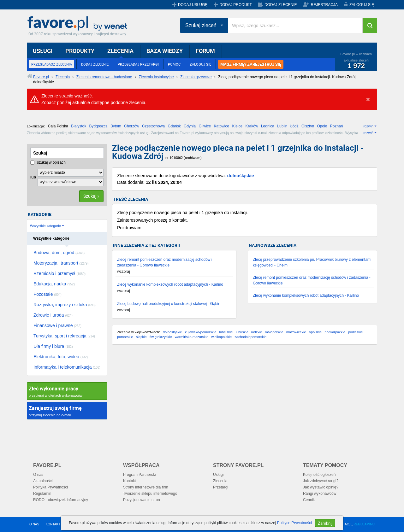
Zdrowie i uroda (53, 315)
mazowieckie (296, 332)
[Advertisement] (245, 400)
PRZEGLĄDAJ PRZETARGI (138, 64)
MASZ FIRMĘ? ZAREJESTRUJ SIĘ (251, 64)
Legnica (268, 126)
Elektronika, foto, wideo (61, 357)
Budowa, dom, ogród (59, 253)
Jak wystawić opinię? (321, 487)
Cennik (309, 500)
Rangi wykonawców (320, 494)
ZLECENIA (120, 51)
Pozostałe (48, 294)
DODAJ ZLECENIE (281, 5)
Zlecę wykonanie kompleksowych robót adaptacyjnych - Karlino (170, 284)
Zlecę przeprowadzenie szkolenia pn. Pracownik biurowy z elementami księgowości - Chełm (312, 262)
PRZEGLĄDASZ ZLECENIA (52, 64)
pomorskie (125, 337)
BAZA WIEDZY (165, 51)
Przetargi (221, 487)
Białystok (79, 126)
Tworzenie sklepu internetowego (150, 494)
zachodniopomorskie (250, 337)
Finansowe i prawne (57, 325)
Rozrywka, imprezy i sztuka (65, 305)
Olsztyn (308, 126)
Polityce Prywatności (294, 523)
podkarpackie (335, 332)
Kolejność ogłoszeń (319, 475)
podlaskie (355, 332)
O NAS (34, 524)
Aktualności (43, 481)
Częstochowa (153, 126)
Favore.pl (79, 24)
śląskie (141, 337)
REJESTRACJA (324, 5)
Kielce (238, 126)
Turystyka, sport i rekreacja (64, 336)
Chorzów (131, 126)
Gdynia (190, 126)
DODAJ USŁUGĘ (193, 5)
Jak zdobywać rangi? (321, 481)
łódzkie (257, 332)
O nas (38, 475)
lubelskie (226, 332)
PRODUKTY (80, 51)
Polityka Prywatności (50, 487)
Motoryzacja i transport (61, 263)
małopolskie (274, 332)
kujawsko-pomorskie (201, 332)
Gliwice (205, 126)
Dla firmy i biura (53, 346)
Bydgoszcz (98, 126)
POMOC (174, 64)
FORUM (205, 51)
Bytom (116, 126)
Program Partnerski (139, 475)
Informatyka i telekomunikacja (67, 367)
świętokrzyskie (161, 337)
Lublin (282, 126)
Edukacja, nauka (54, 284)
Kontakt (130, 481)
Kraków (252, 126)
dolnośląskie (241, 176)
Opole (322, 126)
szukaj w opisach (48, 162)
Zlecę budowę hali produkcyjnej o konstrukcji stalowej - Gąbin (169, 304)
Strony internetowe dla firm (146, 487)
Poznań (337, 126)
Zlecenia (220, 481)
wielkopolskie (221, 337)
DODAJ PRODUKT (236, 5)
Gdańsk (174, 126)
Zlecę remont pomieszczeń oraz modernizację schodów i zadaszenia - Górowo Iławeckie (165, 262)
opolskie (315, 332)
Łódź (294, 126)
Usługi (218, 475)
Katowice (222, 126)
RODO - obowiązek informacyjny (61, 500)
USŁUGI (43, 51)
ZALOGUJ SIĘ (362, 5)
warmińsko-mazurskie (192, 337)
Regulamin (42, 494)
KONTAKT (53, 524)
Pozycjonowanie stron (142, 500)
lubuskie (242, 332)
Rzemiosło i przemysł (59, 273)
